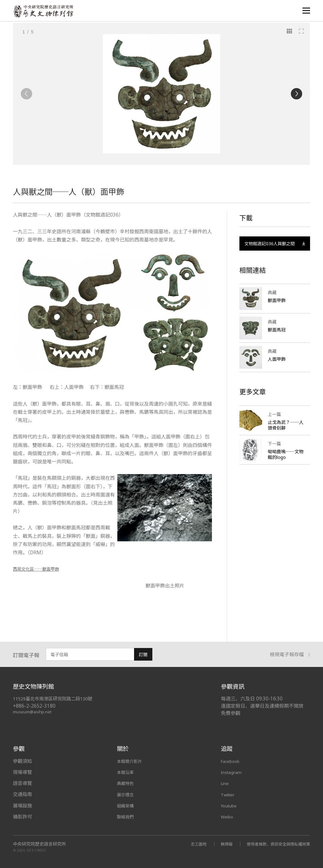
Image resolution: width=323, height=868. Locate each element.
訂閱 (143, 654)
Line (226, 783)
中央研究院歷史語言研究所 (39, 844)
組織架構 (126, 806)
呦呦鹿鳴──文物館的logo (285, 463)
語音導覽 (22, 783)
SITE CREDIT (36, 850)
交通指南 (22, 794)
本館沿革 (126, 772)
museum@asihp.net (33, 712)
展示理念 (126, 794)
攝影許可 (22, 817)
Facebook (232, 761)
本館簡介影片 (131, 761)
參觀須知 (22, 761)
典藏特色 (126, 783)
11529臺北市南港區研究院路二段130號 (56, 699)
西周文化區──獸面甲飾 (40, 569)
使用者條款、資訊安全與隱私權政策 (275, 844)
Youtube (230, 806)
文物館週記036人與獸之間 (275, 248)
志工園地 (189, 844)
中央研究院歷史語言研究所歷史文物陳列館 (45, 12)
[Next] (297, 94)
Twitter (229, 794)
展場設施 (22, 806)
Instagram (232, 772)
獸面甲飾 (277, 309)
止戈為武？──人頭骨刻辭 (285, 433)
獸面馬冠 (277, 338)
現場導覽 (22, 772)
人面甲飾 (277, 367)
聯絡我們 (126, 817)
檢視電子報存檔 (290, 655)
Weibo (228, 817)
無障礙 (219, 844)
